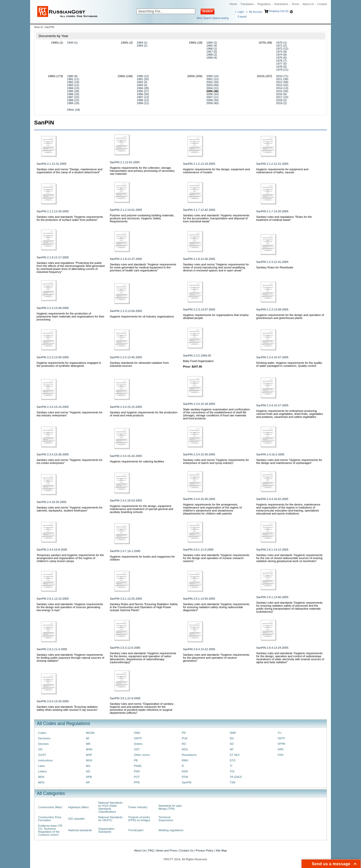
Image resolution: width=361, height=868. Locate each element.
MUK (89, 760)
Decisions (44, 738)
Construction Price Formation (50, 819)
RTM (185, 777)
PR (184, 733)
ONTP (138, 738)
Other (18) (73, 110)
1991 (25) (143, 79)
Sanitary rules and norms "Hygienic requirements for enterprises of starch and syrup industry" (216, 461)
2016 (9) (281, 94)
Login (241, 12)
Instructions (45, 760)
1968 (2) (212, 55)
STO (233, 760)
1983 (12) (73, 85)
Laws (41, 766)
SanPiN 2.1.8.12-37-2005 (126, 259)
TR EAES (236, 777)
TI (231, 766)
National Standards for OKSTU (110, 819)
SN (232, 738)
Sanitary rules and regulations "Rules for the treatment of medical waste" (284, 218)
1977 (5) (281, 64)
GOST (42, 755)
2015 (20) (282, 91)
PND (137, 771)
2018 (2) (281, 100)
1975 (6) (281, 58)
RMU (185, 760)
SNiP (233, 733)
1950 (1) (142, 43)
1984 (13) (73, 88)
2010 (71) (282, 76)
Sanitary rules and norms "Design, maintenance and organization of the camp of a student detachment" (69, 171)
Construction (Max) (50, 807)
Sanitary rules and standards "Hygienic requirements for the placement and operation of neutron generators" (216, 658)
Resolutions (189, 755)
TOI (232, 771)
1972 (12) (282, 49)
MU (88, 766)
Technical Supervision (166, 819)
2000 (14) (212, 76)
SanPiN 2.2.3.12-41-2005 (272, 262)
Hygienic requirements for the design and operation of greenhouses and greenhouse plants (290, 316)
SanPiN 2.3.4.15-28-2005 (53, 454)
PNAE (138, 766)
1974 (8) (281, 55)
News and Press (167, 850)
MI (88, 738)
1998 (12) (143, 100)
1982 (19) (73, 82)
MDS (41, 782)
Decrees (43, 744)
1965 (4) (212, 46)
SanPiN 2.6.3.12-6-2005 (125, 648)
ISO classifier (77, 819)
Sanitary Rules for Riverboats (275, 267)
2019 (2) (281, 103)
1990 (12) (143, 76)
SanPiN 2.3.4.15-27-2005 (272, 405)
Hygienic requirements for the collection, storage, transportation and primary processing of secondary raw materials (142, 171)
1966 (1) (212, 49)
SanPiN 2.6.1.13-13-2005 (53, 599)
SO (232, 744)
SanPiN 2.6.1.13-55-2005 (199, 599)
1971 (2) (281, 46)
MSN (89, 749)
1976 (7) (281, 61)
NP (88, 782)
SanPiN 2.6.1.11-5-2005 (198, 550)
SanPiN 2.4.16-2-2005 (270, 454)
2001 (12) (212, 79)
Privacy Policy (204, 850)
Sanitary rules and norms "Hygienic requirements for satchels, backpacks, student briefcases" (70, 509)
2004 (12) (212, 88)
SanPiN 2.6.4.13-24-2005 (272, 648)
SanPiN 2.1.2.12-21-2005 (272, 164)
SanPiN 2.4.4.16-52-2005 (272, 499)
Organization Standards (106, 830)
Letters (42, 771)
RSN (185, 771)
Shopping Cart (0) (279, 11)
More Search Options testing (213, 18)
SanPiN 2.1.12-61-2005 (125, 162)
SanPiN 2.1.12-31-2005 (52, 164)
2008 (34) (212, 100)
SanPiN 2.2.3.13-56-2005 (126, 311)
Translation (247, 4)
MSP (89, 755)
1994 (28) (143, 88)
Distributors (281, 4)
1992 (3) (142, 82)
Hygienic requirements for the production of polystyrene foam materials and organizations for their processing (70, 316)
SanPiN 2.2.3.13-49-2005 (53, 308)
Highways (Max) (78, 807)
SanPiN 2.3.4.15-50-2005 (199, 454)
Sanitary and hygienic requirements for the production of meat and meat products (144, 414)
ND (88, 771)
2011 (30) (282, 79)
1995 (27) (143, 91)
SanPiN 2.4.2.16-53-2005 (126, 500)
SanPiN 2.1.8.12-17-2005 (53, 257)
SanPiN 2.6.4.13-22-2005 (199, 649)
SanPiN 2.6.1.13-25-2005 (126, 599)
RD (184, 744)
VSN (280, 755)
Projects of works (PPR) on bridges (139, 819)
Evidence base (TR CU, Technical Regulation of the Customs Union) (50, 830)
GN (40, 749)
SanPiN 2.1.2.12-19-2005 (199, 164)
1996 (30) (143, 94)
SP (232, 749)
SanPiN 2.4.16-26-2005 (52, 502)
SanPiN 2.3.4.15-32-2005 (126, 456)
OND (137, 733)
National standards (80, 830)
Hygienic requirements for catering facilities (137, 461)
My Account (255, 12)
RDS (185, 749)
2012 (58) (282, 82)
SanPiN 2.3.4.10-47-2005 (272, 357)
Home (233, 4)
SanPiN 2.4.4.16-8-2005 (52, 550)
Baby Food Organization (198, 361)
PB (136, 760)
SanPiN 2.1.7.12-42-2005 (199, 210)
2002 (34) (212, 82)
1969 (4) (212, 58)
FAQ (151, 850)
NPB (89, 777)
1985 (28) (73, 91)
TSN (233, 782)
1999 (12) (143, 103)
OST (137, 749)
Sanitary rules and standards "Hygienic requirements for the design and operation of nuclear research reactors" (216, 558)
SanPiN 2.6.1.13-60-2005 (272, 597)
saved (242, 17)
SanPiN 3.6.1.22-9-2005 (125, 698)
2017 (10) (282, 97)
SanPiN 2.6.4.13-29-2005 (53, 701)
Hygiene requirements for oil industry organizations (142, 316)
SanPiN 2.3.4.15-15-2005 (126, 407)
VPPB (281, 744)
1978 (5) (281, 67)
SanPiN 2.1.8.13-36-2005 (199, 259)
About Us (308, 4)
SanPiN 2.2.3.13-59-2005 (53, 357)
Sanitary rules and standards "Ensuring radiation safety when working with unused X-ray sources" (67, 708)
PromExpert (136, 830)
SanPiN (187, 782)
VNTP (281, 738)
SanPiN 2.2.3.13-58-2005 (272, 309)
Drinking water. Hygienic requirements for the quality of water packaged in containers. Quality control (289, 364)
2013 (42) (282, 85)
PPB (137, 782)
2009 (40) (212, 103)
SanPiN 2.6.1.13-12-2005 (272, 550)
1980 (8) (72, 76)
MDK (41, 777)
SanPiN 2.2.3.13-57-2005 (199, 309)
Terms (295, 4)
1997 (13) (143, 97)
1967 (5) (212, 52)
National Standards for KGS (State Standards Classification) (110, 807)
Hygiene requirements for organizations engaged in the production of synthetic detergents (69, 364)
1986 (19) (73, 94)
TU (279, 733)
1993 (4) (142, 85)
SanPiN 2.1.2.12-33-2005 (53, 211)
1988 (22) (73, 100)
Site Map (221, 850)
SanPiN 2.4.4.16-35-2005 (199, 499)
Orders (138, 744)
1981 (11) (73, 79)
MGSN (90, 733)
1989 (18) (73, 103)
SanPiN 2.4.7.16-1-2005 (125, 551)
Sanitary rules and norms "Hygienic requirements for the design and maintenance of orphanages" (289, 461)
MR (88, 744)
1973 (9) (281, 52)
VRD (281, 749)
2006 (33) (212, 94)
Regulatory (264, 4)
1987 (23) (73, 97)
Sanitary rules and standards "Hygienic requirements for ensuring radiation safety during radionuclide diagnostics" (216, 607)
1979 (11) (282, 70)
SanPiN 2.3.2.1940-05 (197, 356)
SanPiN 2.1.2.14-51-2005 (126, 210)
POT (137, 777)
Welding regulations (171, 830)
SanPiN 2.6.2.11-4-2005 (52, 649)
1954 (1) (142, 46)
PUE (185, 738)
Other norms (142, 755)
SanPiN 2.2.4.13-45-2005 (126, 357)
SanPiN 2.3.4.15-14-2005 (53, 407)
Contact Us (186, 850)
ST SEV (235, 755)
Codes (42, 733)
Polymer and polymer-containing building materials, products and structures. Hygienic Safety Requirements (142, 218)
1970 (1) (281, 43)
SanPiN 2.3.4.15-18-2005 (199, 404)
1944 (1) (72, 43)
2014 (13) (282, 88)
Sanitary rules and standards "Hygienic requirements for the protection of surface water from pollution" (70, 218)
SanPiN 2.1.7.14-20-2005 (272, 211)
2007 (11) (212, 97)
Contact (322, 4)
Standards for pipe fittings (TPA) (170, 807)
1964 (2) (212, 43)
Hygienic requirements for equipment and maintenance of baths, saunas (282, 171)
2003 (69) (212, 85)
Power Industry (138, 807)
